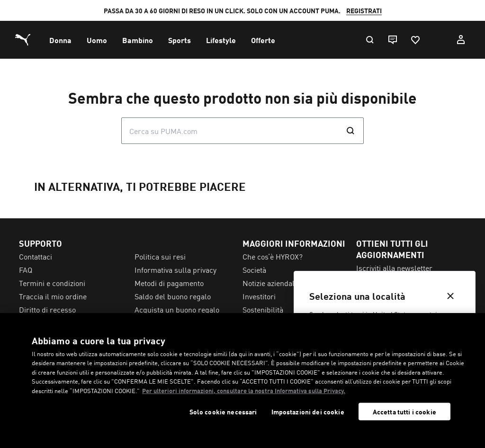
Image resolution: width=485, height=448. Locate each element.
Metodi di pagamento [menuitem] (169, 283)
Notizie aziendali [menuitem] (269, 283)
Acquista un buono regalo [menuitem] (177, 309)
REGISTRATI (364, 10)
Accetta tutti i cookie (404, 412)
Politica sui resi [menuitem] (160, 256)
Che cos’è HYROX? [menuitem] (273, 256)
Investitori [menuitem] (259, 296)
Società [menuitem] (254, 269)
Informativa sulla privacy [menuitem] (175, 269)
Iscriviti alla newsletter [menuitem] (394, 268)
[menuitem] (60, 40)
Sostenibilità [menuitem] (263, 309)
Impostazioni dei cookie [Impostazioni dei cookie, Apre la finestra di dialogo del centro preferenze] (308, 412)
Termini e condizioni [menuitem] (52, 283)
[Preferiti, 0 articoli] (415, 40)
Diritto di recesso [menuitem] (47, 309)
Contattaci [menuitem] (36, 256)
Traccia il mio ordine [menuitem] (53, 296)
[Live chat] (392, 40)
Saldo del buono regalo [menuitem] (173, 296)
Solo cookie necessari (223, 412)
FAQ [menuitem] (26, 269)
